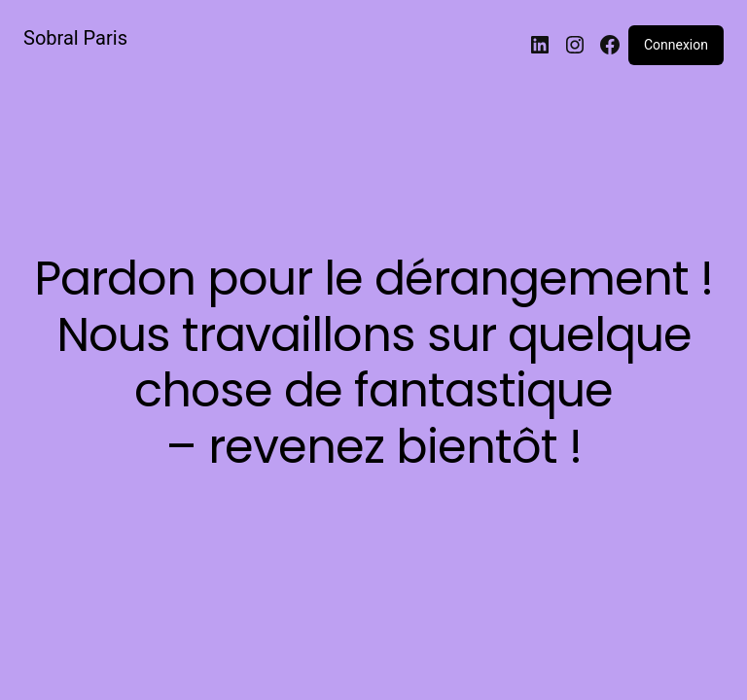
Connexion (676, 45)
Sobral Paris (75, 38)
